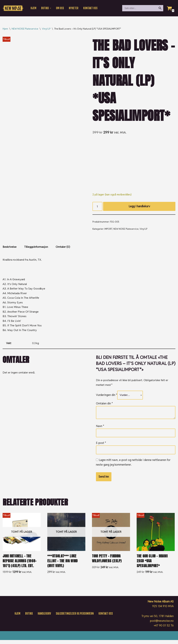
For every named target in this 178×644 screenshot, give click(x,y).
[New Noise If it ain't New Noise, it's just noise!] (13, 8)
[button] (50, 8)
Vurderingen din (107, 398)
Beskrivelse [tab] (10, 248)
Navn (100, 429)
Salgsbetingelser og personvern (75, 618)
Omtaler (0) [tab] (63, 248)
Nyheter (74, 8)
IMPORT (108, 229)
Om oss (60, 8)
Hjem (33, 8)
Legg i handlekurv (139, 207)
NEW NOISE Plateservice (25, 29)
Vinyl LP (46, 29)
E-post (101, 447)
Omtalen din (104, 407)
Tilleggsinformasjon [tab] (36, 248)
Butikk (28, 618)
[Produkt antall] (98, 207)
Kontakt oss (91, 8)
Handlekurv (44, 618)
